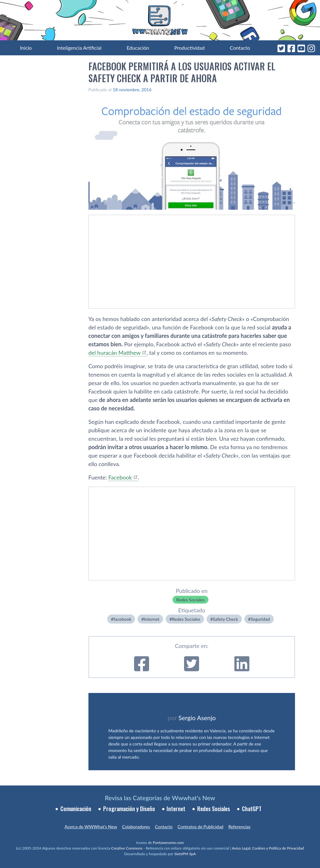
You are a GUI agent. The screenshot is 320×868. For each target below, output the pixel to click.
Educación (138, 48)
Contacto (240, 48)
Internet (152, 619)
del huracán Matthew (115, 353)
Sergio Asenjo (197, 718)
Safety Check (225, 619)
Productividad (190, 48)
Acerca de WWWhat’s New (91, 827)
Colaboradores (136, 827)
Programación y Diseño (129, 809)
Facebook (120, 477)
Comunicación (76, 809)
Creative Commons (127, 848)
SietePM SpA (185, 854)
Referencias (240, 827)
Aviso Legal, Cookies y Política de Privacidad (268, 848)
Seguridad (260, 619)
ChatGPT (252, 809)
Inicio (26, 48)
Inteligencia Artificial (79, 48)
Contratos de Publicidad (200, 827)
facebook (122, 619)
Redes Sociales (190, 600)
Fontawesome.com (168, 843)
